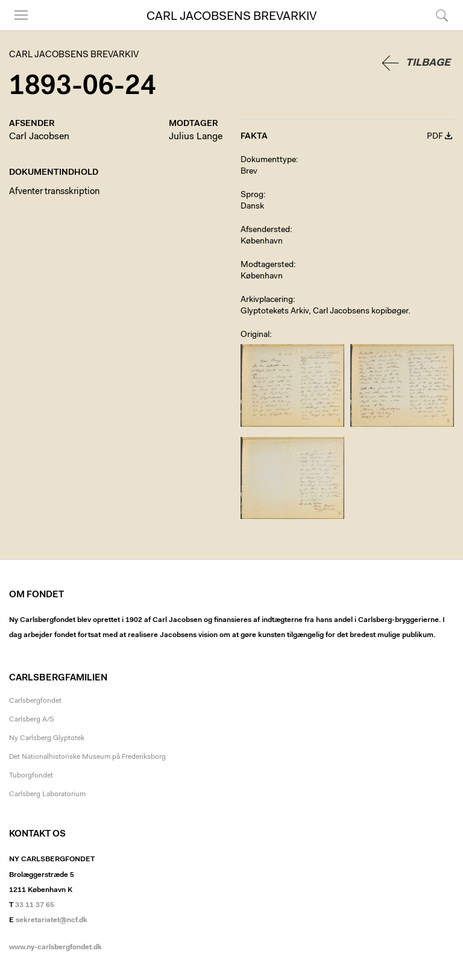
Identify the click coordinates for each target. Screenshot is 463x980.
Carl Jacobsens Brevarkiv (231, 17)
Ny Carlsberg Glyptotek (47, 738)
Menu (21, 15)
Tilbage (428, 63)
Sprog (252, 195)
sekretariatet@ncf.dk (52, 920)
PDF (435, 137)
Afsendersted (265, 230)
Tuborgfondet (31, 776)
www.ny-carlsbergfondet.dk (55, 947)
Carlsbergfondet (35, 701)
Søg (442, 15)
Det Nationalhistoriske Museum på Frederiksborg (87, 757)
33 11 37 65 (35, 905)
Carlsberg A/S (32, 720)
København (262, 242)
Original (255, 335)
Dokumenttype (268, 160)
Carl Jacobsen (39, 137)
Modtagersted (267, 265)
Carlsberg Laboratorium (47, 794)
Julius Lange (196, 137)
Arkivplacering (267, 300)
